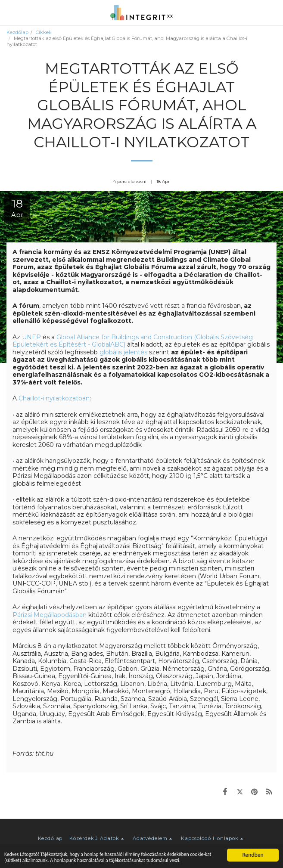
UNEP (31, 337)
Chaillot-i (32, 398)
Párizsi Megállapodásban (50, 615)
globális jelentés (123, 352)
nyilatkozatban (68, 398)
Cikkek (44, 32)
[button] (9, 12)
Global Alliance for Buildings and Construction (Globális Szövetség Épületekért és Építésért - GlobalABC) (133, 341)
